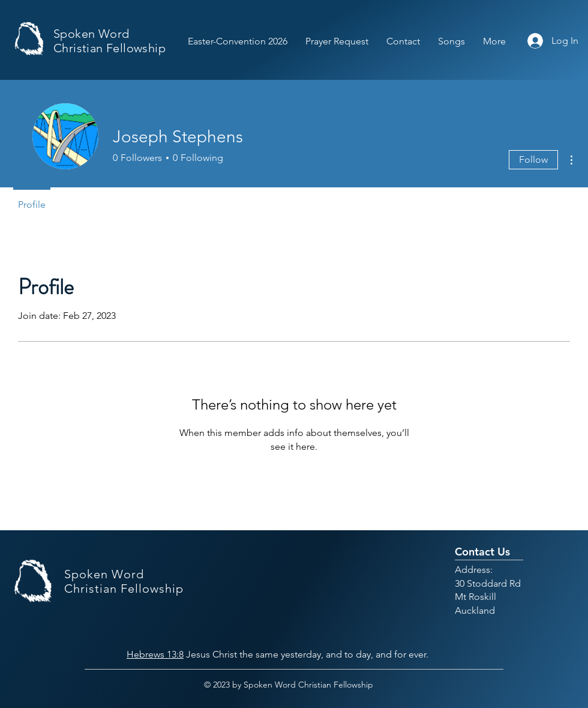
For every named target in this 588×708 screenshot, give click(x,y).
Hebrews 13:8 (155, 654)
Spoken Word (91, 34)
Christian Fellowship (109, 48)
